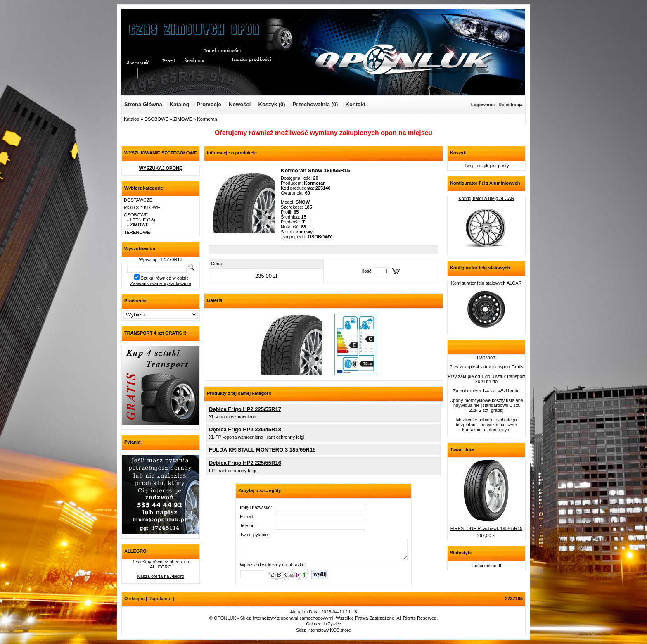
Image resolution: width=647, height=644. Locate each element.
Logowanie (483, 105)
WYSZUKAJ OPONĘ (161, 168)
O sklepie (134, 599)
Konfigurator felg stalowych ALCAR (486, 283)
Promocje (209, 104)
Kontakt (355, 104)
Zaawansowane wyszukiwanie (160, 283)
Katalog (180, 104)
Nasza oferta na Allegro (161, 576)
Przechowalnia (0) (316, 104)
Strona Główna (143, 104)
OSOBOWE (156, 119)
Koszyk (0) (272, 104)
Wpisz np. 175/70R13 (160, 259)
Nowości (240, 104)
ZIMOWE (183, 119)
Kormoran (207, 119)
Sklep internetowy (312, 630)
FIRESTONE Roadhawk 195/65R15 (487, 528)
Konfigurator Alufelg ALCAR (486, 198)
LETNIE (138, 220)
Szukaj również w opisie (165, 278)
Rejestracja (511, 105)
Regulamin (160, 599)
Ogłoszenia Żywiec (324, 624)
